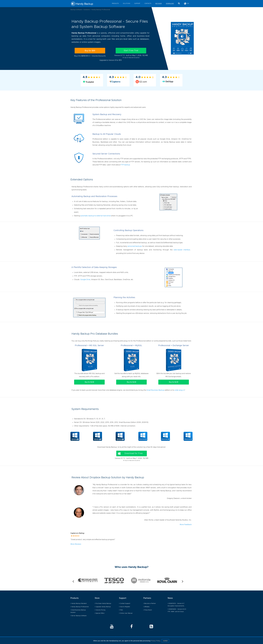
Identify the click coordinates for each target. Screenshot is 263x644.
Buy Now (159, 3)
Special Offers (100, 613)
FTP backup (125, 165)
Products (115, 3)
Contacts (148, 3)
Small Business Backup (155, 390)
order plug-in (180, 390)
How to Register (125, 607)
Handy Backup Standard (79, 603)
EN (187, 3)
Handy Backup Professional (80, 607)
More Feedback (186, 525)
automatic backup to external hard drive (96, 216)
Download (170, 3)
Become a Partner (150, 603)
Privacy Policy (155, 641)
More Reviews (76, 544)
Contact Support (125, 603)
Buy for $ (90, 51)
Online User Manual (126, 613)
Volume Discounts (99, 56)
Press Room (148, 610)
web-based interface (182, 250)
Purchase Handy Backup (103, 603)
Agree (165, 641)
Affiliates (146, 607)
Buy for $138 (89, 382)
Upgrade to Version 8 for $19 (110, 60)
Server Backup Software (79, 616)
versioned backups (135, 246)
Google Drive (85, 280)
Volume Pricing (100, 610)
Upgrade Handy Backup (103, 607)
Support (137, 3)
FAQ (121, 610)
